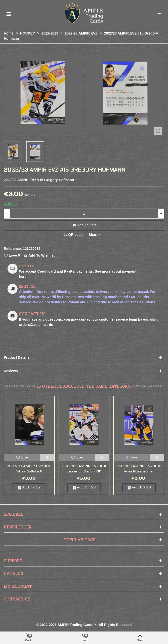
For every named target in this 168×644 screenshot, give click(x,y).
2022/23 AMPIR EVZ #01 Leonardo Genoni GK (84, 469)
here (23, 277)
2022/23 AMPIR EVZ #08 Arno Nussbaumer (139, 469)
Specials (14, 514)
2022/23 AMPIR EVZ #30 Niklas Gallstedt (29, 469)
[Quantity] (84, 214)
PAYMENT (28, 266)
